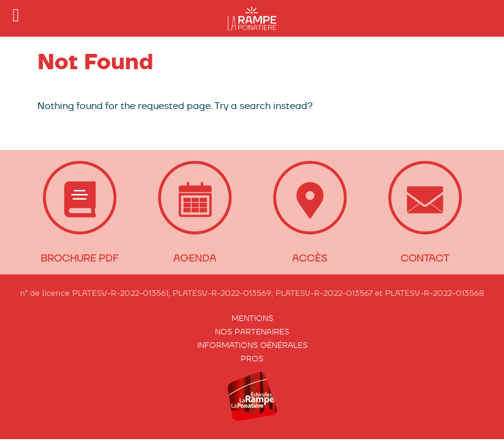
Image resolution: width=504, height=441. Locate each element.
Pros (252, 359)
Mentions (252, 318)
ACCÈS (310, 258)
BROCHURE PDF (79, 258)
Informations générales (252, 345)
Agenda (195, 258)
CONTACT (425, 258)
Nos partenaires (252, 332)
